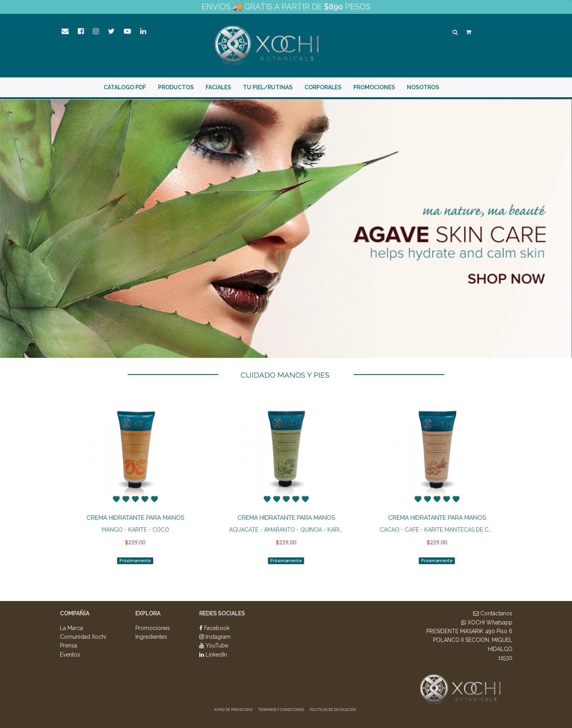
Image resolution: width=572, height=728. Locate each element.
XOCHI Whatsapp (487, 622)
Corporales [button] (292, 87)
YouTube (214, 645)
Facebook (214, 628)
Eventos (70, 655)
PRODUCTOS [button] (145, 87)
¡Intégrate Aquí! (488, 87)
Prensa (68, 645)
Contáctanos (493, 613)
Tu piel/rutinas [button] (237, 87)
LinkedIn (213, 655)
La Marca (71, 628)
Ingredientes (151, 637)
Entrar (440, 87)
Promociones (344, 87)
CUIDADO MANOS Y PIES (285, 375)
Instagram (215, 637)
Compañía (75, 613)
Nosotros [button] (392, 87)
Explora (148, 613)
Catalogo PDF (94, 87)
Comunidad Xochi (83, 637)
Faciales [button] (188, 87)
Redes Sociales (222, 613)
